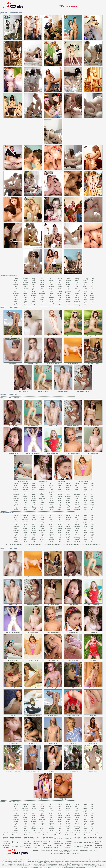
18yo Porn (73, 743)
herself (42, 303)
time (92, 281)
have (42, 297)
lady (51, 294)
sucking (85, 279)
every (34, 284)
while (92, 297)
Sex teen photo (53, 335)
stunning (77, 305)
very (92, 288)
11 (74, 545)
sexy (77, 284)
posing (68, 295)
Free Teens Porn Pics (13, 770)
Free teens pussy (93, 363)
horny (51, 281)
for (34, 286)
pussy (68, 299)
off (60, 301)
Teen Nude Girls (33, 743)
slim (77, 295)
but (25, 286)
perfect (68, 282)
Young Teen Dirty (93, 453)
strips (77, 303)
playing (68, 290)
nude (60, 299)
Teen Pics (93, 659)
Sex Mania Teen (13, 743)
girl (34, 305)
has (42, 295)
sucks (85, 281)
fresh (34, 288)
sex (77, 282)
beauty (16, 295)
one (60, 303)
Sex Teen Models (83, 480)
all (16, 282)
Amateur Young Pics (33, 770)
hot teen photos (33, 335)
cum (25, 297)
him (42, 305)
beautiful (16, 294)
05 (36, 545)
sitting (77, 294)
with (92, 303)
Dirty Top (13, 715)
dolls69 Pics (90, 842)
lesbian (51, 297)
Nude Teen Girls (33, 687)
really (68, 301)
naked (60, 292)
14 (93, 545)
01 (11, 545)
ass (16, 288)
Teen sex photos (63, 391)
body (25, 281)
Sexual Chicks (73, 687)
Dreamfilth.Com (17, 843)
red (68, 303)
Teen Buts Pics (73, 659)
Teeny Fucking (43, 798)
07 (49, 545)
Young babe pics (53, 770)
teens (85, 290)
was (92, 290)
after (16, 281)
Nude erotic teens (83, 391)
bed (16, 297)
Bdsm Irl (70, 838)
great (42, 286)
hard (42, 292)
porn (68, 294)
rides (68, 305)
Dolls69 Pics (43, 480)
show (77, 288)
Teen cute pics (23, 391)
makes (60, 286)
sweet (85, 282)
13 (87, 545)
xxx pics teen (13, 335)
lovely (60, 279)
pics (68, 286)
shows (77, 292)
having (42, 299)
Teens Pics (93, 715)
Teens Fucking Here (53, 453)
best (16, 301)
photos (68, 284)
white (92, 299)
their (85, 295)
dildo (25, 305)
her (42, 301)
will (92, 301)
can (25, 290)
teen (85, 288)
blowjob (25, 279)
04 (30, 545)
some (77, 297)
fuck (34, 292)
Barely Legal (63, 798)
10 (68, 545)
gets (34, 301)
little (51, 299)
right (77, 281)
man (60, 288)
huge (51, 284)
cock (25, 295)
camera (25, 288)
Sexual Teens (93, 687)
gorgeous (42, 284)
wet (92, 294)
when (92, 295)
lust (60, 282)
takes (85, 284)
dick (25, 303)
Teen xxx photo (73, 363)
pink (68, 288)
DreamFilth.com (13, 453)
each (34, 281)
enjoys (34, 282)
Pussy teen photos (93, 335)
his (51, 279)
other (60, 305)
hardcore (42, 294)
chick (25, 292)
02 (17, 545)
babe (16, 292)
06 (42, 545)
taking (85, 286)
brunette (25, 284)
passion (68, 281)
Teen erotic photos (53, 363)
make (60, 284)
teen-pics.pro (93, 743)
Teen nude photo (33, 363)
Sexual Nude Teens (73, 715)
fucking (34, 295)
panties (68, 279)
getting (34, 303)
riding (77, 279)
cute (25, 299)
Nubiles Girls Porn (63, 480)
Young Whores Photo (73, 453)
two (92, 286)
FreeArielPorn (13, 687)
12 (80, 545)
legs (51, 295)
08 (55, 545)
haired (42, 290)
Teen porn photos (73, 335)
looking (51, 303)
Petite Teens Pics (53, 659)
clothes (25, 294)
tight (92, 279)
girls (42, 279)
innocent (51, 286)
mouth (60, 290)
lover (60, 281)
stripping (77, 301)
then (85, 299)
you (92, 305)
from (34, 290)
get (34, 299)
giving (42, 281)
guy (42, 288)
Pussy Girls (53, 743)
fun (34, 297)
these (85, 301)
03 (23, 545)
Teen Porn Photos (93, 425)
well (92, 292)
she (77, 286)
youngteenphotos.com (33, 715)
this (85, 305)
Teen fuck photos (43, 391)
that (85, 292)
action (16, 279)
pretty (68, 297)
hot (51, 282)
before (16, 299)
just (51, 292)
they (85, 303)
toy (92, 284)
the (85, 294)
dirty (34, 279)
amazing (16, 284)
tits (92, 282)
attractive (16, 290)
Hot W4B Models (53, 715)
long (51, 301)
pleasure (68, 292)
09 (61, 545)
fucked (34, 294)
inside (51, 288)
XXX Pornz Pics (73, 770)
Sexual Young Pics (53, 687)
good (42, 282)
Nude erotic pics (23, 480)
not (60, 297)
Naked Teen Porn (93, 770)
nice (60, 295)
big (16, 303)
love (51, 305)
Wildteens (80, 846)
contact (77, 854)
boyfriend (25, 282)
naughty (60, 294)
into (51, 290)
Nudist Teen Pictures (33, 453)
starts (77, 299)
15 (99, 545)
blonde (16, 305)
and (16, 286)
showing (77, 290)
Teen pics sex (13, 363)
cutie (25, 301)
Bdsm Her (60, 838)
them (85, 297)
